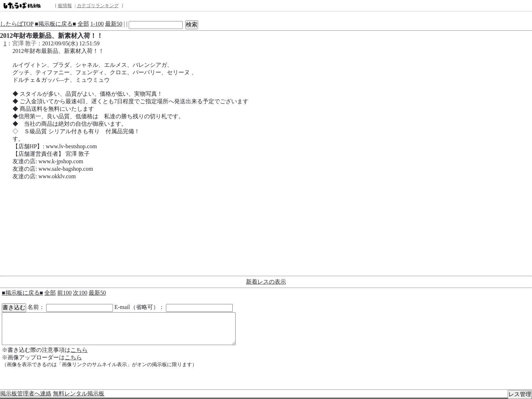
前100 (64, 293)
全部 (83, 24)
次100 (80, 293)
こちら (79, 350)
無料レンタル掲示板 (79, 393)
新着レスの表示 (266, 282)
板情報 (65, 6)
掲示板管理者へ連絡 (26, 393)
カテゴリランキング (98, 6)
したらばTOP (17, 24)
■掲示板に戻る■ (55, 24)
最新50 (114, 24)
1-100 (97, 24)
